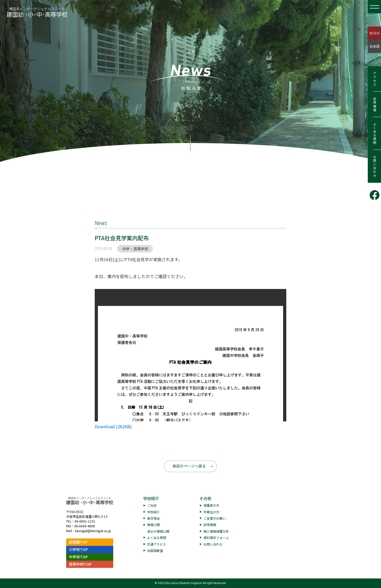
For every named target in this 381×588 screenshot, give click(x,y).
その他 (205, 498)
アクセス (375, 79)
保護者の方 (211, 505)
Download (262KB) (113, 426)
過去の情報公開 (158, 531)
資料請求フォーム (216, 538)
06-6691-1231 (85, 521)
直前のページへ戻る (189, 466)
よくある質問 (375, 133)
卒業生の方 (211, 512)
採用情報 (375, 104)
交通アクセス (157, 544)
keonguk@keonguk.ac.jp (93, 531)
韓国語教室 (155, 551)
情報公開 (153, 525)
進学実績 (153, 518)
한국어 (375, 33)
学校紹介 (151, 498)
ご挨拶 (152, 505)
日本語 (375, 46)
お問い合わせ (375, 166)
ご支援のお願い (215, 518)
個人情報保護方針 (216, 531)
